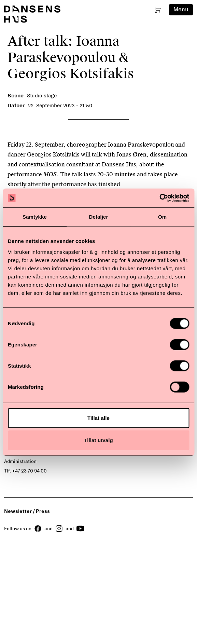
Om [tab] (162, 217)
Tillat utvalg (98, 440)
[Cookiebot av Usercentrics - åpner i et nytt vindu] (159, 198)
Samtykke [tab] (35, 217)
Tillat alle (98, 418)
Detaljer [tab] (99, 217)
